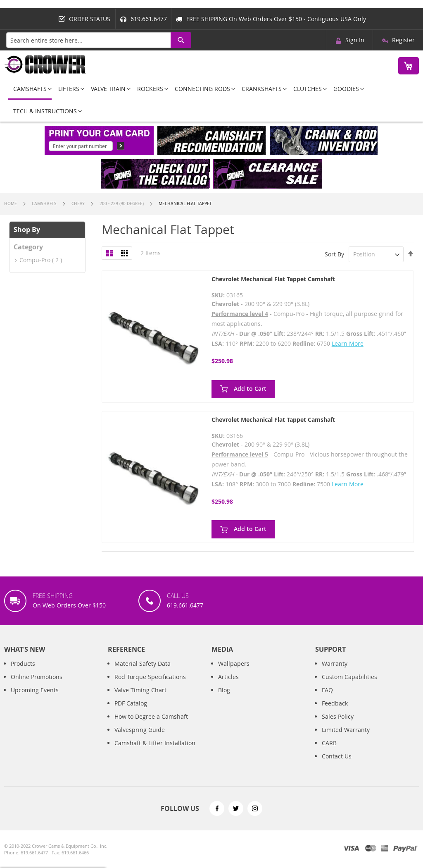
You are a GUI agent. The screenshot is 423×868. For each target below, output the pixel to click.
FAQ (327, 690)
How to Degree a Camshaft (151, 716)
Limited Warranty (346, 730)
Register (403, 40)
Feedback (335, 703)
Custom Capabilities (349, 677)
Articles (228, 677)
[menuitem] (30, 89)
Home (11, 204)
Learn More (348, 343)
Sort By (334, 254)
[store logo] (45, 64)
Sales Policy (338, 716)
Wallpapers (234, 664)
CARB (329, 743)
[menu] (211, 100)
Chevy (79, 204)
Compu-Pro (35, 260)
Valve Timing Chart (140, 690)
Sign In (355, 40)
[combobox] (99, 40)
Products (23, 664)
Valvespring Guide (140, 730)
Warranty (335, 664)
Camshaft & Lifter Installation (155, 743)
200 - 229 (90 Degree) (122, 204)
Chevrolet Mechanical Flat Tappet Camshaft (273, 279)
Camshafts (45, 204)
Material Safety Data (143, 664)
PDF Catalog (131, 703)
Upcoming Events (35, 690)
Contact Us (337, 756)
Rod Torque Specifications (150, 677)
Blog (224, 690)
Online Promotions (37, 677)
